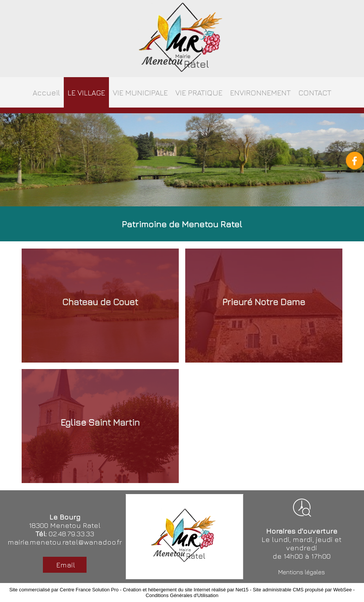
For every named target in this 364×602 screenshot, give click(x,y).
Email (65, 565)
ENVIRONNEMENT (260, 93)
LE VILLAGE (86, 93)
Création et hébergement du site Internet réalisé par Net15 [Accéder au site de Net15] (186, 590)
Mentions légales (302, 572)
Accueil (46, 93)
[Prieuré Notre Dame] (264, 306)
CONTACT (315, 93)
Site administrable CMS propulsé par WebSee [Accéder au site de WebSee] (302, 590)
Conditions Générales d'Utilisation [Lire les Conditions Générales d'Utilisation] (182, 595)
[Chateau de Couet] (100, 306)
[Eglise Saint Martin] (100, 426)
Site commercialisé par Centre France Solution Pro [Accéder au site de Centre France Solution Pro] (64, 590)
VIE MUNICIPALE (140, 93)
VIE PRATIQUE (199, 93)
